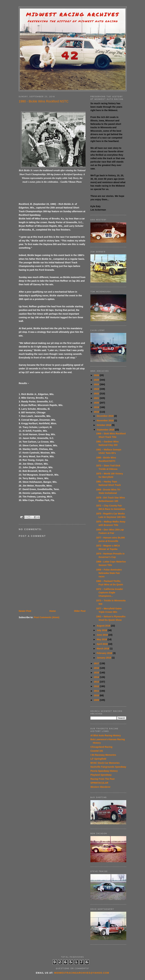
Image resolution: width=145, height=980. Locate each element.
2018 (97, 412)
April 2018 (102, 644)
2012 (97, 686)
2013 (97, 682)
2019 (97, 407)
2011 (97, 691)
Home (53, 611)
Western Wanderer (100, 787)
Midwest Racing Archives (73, 14)
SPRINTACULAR (99, 783)
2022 (97, 394)
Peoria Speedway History (104, 771)
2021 (97, 398)
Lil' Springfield (98, 759)
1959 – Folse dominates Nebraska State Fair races (109, 573)
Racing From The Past (102, 779)
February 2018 (105, 653)
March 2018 (103, 649)
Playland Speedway (101, 775)
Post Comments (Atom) (47, 617)
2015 (97, 673)
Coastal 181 (97, 751)
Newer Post (25, 611)
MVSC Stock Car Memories (105, 763)
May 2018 (102, 639)
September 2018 (106, 430)
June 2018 (102, 635)
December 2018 (105, 416)
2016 (97, 668)
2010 (97, 695)
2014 (97, 677)
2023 (97, 389)
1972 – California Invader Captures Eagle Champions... (110, 593)
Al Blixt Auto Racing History (106, 735)
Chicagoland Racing (101, 747)
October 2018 (104, 425)
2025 (97, 380)
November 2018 (105, 420)
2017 (97, 663)
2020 (97, 403)
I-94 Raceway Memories (103, 755)
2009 (97, 700)
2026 (97, 375)
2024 (97, 384)
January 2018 (104, 658)
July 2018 (102, 630)
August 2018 (104, 626)
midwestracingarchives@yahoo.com (82, 973)
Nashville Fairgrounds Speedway (108, 767)
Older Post (80, 611)
